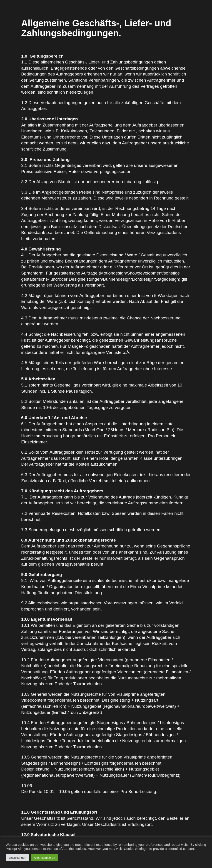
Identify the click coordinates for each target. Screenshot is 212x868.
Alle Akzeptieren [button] (44, 858)
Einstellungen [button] (17, 858)
